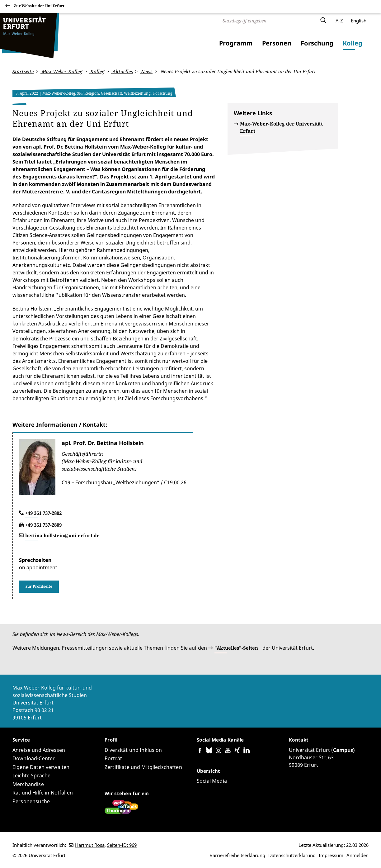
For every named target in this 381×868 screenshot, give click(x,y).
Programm (236, 43)
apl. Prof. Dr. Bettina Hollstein (103, 443)
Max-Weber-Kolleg (61, 71)
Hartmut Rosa (90, 845)
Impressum (331, 855)
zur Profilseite (39, 586)
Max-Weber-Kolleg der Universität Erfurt (281, 127)
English (359, 21)
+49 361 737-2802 (43, 513)
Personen (277, 43)
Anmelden (357, 855)
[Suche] (270, 21)
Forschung (317, 43)
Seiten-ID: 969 (122, 845)
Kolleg (353, 43)
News (146, 71)
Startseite (23, 71)
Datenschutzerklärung (292, 855)
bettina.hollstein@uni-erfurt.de (62, 535)
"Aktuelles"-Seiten (236, 648)
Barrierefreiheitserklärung (237, 855)
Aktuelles (122, 71)
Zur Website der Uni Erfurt (39, 7)
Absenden (323, 21)
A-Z (339, 21)
